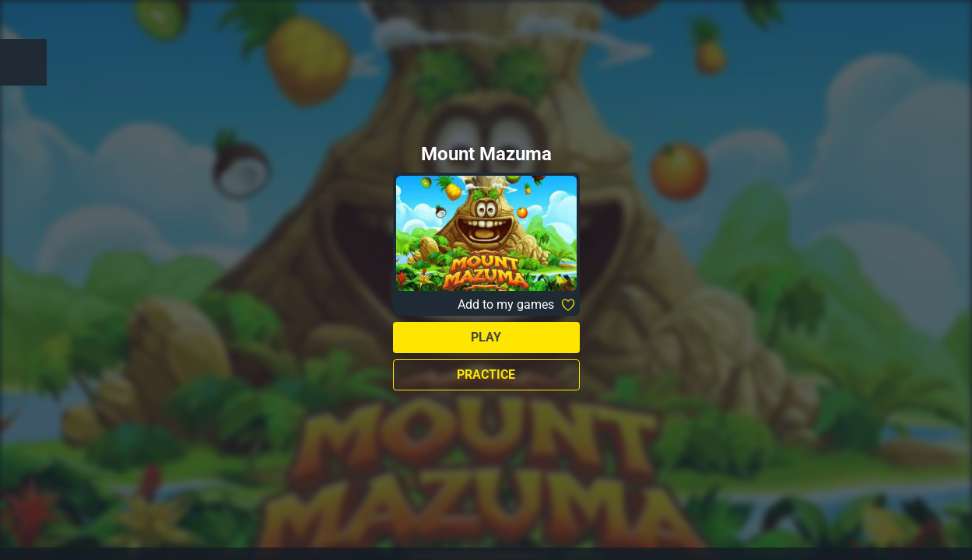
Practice (486, 374)
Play (486, 337)
